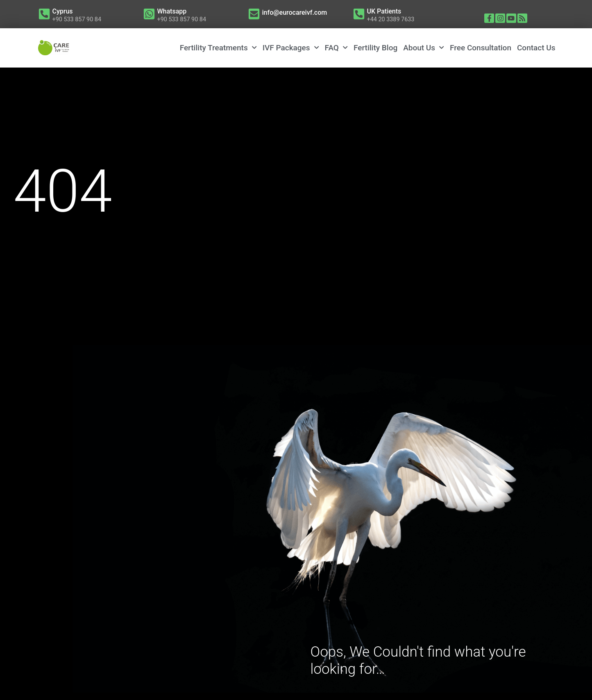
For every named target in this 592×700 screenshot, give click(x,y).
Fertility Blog (375, 48)
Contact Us (536, 48)
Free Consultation (481, 48)
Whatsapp (172, 11)
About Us (424, 48)
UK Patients (384, 11)
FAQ (336, 48)
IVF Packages (291, 48)
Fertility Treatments (218, 48)
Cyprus (63, 11)
